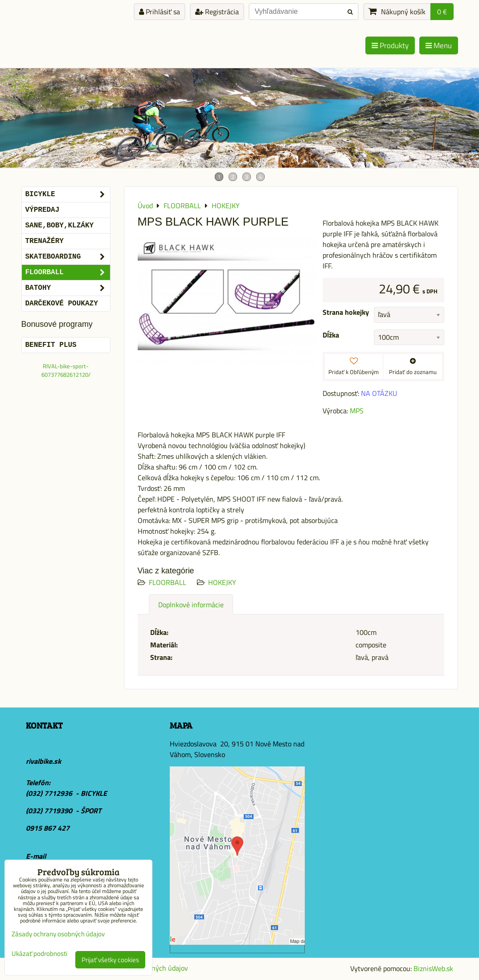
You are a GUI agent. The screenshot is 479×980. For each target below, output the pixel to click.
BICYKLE (68, 194)
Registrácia (217, 12)
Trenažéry (45, 241)
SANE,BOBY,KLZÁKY (60, 226)
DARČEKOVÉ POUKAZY (62, 304)
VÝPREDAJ (43, 210)
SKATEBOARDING (68, 257)
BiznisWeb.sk (433, 968)
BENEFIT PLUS (51, 345)
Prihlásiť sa (160, 12)
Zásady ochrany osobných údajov (58, 934)
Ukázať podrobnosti (39, 954)
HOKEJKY (222, 582)
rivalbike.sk (43, 761)
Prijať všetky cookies (110, 960)
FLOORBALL (168, 582)
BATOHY (68, 288)
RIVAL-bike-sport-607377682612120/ (66, 370)
